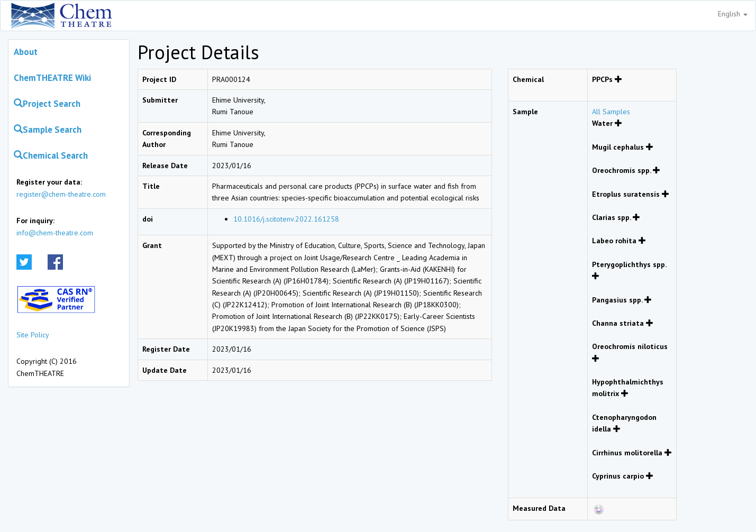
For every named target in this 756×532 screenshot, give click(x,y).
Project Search (47, 104)
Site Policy (33, 335)
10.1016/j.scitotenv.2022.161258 (286, 219)
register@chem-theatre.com (61, 194)
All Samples (611, 112)
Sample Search (48, 130)
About (26, 52)
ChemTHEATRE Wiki (52, 78)
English (733, 14)
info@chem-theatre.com (55, 233)
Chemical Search (51, 155)
